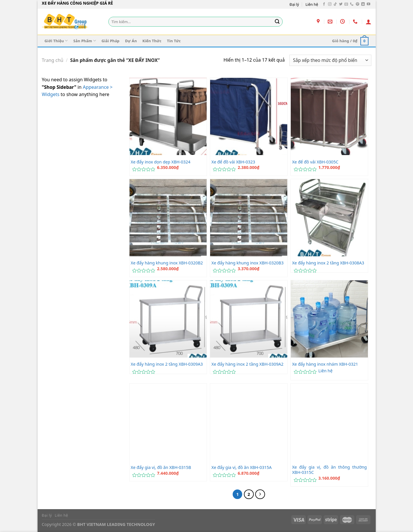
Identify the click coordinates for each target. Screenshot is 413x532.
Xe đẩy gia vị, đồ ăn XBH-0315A (241, 467)
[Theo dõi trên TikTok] (335, 4)
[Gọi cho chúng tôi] (352, 4)
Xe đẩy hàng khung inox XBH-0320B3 (247, 263)
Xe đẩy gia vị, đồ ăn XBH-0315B (161, 467)
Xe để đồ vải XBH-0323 (233, 162)
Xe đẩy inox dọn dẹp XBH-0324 (160, 162)
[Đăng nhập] (368, 22)
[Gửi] (277, 22)
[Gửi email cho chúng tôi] (346, 4)
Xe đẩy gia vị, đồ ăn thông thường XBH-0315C (330, 470)
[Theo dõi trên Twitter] (341, 4)
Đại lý (294, 4)
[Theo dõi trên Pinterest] (358, 4)
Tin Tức (174, 41)
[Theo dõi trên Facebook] (324, 4)
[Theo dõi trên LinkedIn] (363, 4)
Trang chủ (53, 60)
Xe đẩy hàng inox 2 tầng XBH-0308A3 (328, 263)
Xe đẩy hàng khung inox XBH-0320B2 (167, 263)
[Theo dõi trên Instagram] (330, 4)
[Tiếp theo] (260, 494)
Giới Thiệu (56, 41)
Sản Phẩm (85, 41)
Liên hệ (312, 4)
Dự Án (131, 41)
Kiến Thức (152, 41)
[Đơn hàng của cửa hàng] (330, 60)
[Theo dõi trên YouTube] (368, 4)
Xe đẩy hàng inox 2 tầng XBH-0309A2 (247, 364)
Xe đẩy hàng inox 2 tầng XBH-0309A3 (167, 364)
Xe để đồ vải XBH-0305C (315, 162)
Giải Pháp (110, 41)
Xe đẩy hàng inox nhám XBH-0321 (325, 364)
